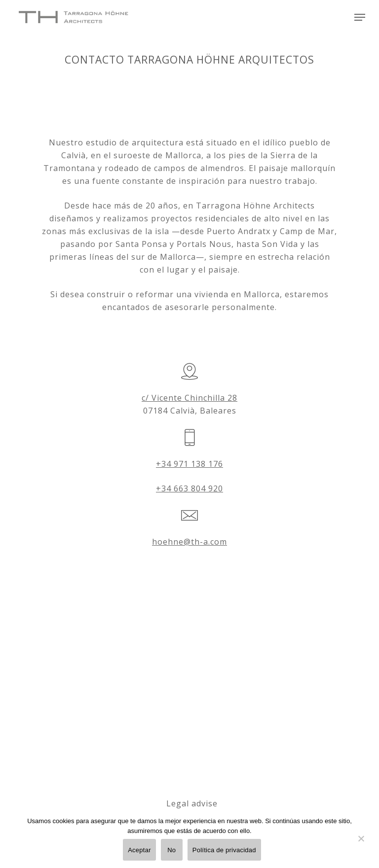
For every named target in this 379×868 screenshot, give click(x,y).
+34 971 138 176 (189, 464)
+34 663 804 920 (189, 488)
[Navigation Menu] (360, 17)
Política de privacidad (224, 850)
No (171, 850)
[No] (361, 844)
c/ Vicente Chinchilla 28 (189, 398)
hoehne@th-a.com (189, 542)
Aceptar (139, 850)
